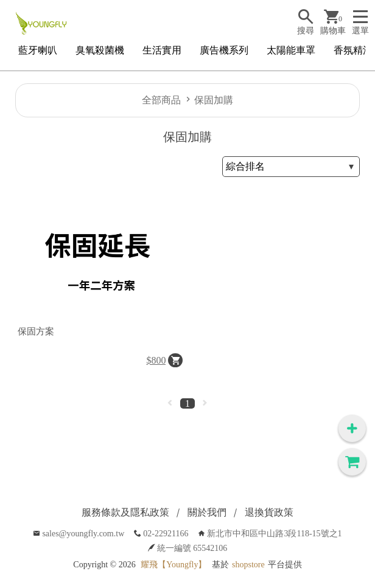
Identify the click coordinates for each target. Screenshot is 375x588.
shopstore (248, 565)
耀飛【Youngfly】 (173, 565)
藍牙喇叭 (38, 50)
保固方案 (36, 331)
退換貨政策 (269, 512)
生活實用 (162, 50)
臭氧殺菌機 (100, 50)
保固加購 (214, 100)
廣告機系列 (224, 50)
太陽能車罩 (291, 50)
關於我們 (207, 512)
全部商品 (161, 100)
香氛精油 (353, 50)
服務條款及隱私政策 (125, 512)
